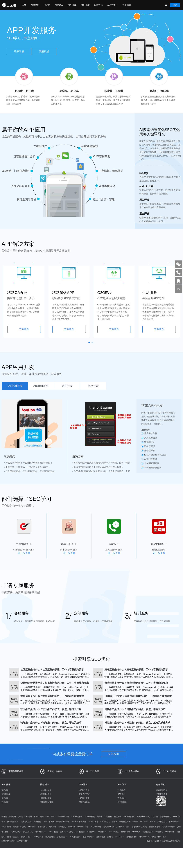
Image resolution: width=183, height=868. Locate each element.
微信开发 (85, 5)
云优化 (16, 837)
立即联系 (24, 329)
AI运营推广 (112, 5)
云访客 (152, 822)
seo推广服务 (93, 822)
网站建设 (59, 5)
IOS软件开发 (84, 790)
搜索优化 (37, 822)
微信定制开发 (162, 790)
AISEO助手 (119, 837)
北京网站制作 (88, 837)
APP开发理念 (84, 802)
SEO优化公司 (129, 817)
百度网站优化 (26, 822)
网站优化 (35, 5)
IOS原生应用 (84, 798)
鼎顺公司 (12, 817)
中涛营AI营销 (174, 822)
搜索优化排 (100, 837)
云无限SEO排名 (19, 827)
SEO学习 (122, 784)
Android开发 (41, 386)
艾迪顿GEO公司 (123, 827)
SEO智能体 (170, 832)
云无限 (110, 837)
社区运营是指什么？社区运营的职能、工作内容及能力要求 (52, 670)
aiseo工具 (136, 832)
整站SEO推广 (26, 837)
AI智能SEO (91, 832)
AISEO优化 (53, 832)
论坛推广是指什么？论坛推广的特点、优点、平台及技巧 (51, 723)
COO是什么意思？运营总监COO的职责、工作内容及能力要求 (138, 696)
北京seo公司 (39, 817)
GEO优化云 (80, 832)
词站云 (135, 822)
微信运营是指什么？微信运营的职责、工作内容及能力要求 (52, 696)
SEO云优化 (105, 822)
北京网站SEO (41, 832)
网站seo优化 (96, 827)
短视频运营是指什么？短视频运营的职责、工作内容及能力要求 (55, 683)
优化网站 (159, 832)
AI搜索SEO (103, 832)
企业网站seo (51, 817)
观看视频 (44, 51)
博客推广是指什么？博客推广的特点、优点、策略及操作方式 (137, 723)
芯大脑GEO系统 (169, 827)
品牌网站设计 (46, 794)
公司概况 (121, 790)
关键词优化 (162, 822)
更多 (164, 837)
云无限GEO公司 (143, 817)
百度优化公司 (148, 832)
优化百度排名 (125, 822)
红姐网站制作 (64, 817)
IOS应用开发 (15, 386)
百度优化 (5, 802)
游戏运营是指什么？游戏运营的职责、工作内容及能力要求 (136, 683)
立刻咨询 (113, 754)
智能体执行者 (154, 827)
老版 (159, 837)
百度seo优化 (90, 817)
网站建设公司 (13, 822)
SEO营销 (32, 827)
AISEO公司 (6, 827)
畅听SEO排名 (83, 827)
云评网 (4, 817)
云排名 (100, 817)
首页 (24, 5)
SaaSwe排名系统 (79, 822)
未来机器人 (42, 827)
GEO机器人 (114, 832)
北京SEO (143, 837)
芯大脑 (155, 817)
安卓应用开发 (84, 794)
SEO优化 (6, 784)
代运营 (47, 5)
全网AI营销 (126, 832)
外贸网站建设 (46, 798)
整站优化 (5, 790)
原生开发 (67, 386)
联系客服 (19, 51)
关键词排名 (6, 794)
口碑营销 (98, 5)
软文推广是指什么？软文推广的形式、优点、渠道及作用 (51, 709)
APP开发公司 (75, 837)
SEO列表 (152, 837)
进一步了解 (24, 553)
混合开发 (93, 386)
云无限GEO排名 (63, 822)
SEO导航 (28, 817)
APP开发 (72, 5)
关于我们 (127, 5)
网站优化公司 (28, 832)
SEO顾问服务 (77, 817)
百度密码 (118, 817)
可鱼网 (20, 817)
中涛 (45, 822)
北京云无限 (50, 837)
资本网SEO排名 (66, 832)
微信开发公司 (62, 837)
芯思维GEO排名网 (139, 827)
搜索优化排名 (165, 817)
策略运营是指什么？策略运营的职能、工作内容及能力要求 (136, 670)
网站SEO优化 (109, 827)
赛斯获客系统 (132, 837)
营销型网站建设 (47, 802)
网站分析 (108, 817)
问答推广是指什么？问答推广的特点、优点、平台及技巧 (135, 709)
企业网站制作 (46, 790)
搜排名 (115, 822)
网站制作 (45, 784)
